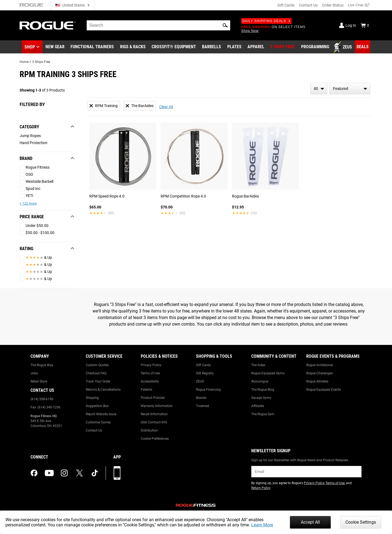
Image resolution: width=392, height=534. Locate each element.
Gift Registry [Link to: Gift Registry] (205, 373)
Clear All (166, 107)
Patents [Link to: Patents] (146, 390)
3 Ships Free (41, 62)
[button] (225, 25)
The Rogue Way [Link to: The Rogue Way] (42, 365)
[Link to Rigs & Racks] (133, 47)
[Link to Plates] (234, 47)
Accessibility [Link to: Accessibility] (150, 381)
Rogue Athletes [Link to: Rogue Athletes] (317, 381)
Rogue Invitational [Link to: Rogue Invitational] (320, 365)
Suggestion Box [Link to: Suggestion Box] (97, 406)
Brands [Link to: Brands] (201, 398)
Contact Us (308, 5)
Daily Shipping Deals (266, 21)
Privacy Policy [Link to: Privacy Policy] (151, 365)
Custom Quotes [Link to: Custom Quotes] (97, 365)
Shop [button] (30, 47)
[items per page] (319, 89)
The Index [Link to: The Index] (258, 365)
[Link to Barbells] (212, 47)
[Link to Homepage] (48, 25)
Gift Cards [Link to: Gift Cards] (203, 365)
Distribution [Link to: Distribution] (149, 430)
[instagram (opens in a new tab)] (64, 473)
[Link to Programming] (315, 47)
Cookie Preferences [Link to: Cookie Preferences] (155, 439)
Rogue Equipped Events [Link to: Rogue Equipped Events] (324, 390)
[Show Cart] (365, 25)
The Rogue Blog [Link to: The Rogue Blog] (263, 390)
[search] (158, 25)
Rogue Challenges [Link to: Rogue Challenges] (319, 373)
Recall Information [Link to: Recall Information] (154, 414)
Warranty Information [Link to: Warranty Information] (157, 406)
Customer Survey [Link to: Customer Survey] (98, 422)
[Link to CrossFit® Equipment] (174, 47)
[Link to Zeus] (344, 47)
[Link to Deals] (363, 47)
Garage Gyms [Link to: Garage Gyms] (261, 398)
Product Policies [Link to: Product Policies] (153, 398)
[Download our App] (117, 473)
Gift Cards (286, 5)
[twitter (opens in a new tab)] (79, 473)
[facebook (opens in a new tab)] (34, 473)
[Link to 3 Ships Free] (283, 47)
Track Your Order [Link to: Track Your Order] (98, 381)
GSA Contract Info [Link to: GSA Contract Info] (154, 422)
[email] (306, 472)
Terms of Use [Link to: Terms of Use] (150, 373)
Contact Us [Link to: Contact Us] (94, 430)
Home (24, 62)
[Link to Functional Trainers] (92, 47)
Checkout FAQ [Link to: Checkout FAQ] (96, 373)
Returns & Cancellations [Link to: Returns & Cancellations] (103, 390)
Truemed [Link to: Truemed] (203, 406)
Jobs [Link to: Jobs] (34, 373)
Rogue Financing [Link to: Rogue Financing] (208, 390)
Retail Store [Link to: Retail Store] (39, 381)
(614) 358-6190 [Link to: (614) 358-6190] (42, 399)
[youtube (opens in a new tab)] (49, 473)
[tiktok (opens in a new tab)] (95, 473)
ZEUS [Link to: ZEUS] (200, 381)
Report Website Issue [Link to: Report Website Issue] (101, 414)
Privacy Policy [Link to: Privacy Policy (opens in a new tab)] (314, 483)
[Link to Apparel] (256, 47)
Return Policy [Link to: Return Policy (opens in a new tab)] (261, 488)
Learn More (262, 525)
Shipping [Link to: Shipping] (92, 398)
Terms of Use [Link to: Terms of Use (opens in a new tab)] (335, 483)
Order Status (333, 5)
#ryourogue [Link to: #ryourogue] (260, 381)
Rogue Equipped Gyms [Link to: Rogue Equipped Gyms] (268, 373)
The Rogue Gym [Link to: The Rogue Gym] (263, 414)
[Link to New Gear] (55, 47)
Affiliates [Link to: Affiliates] (258, 406)
